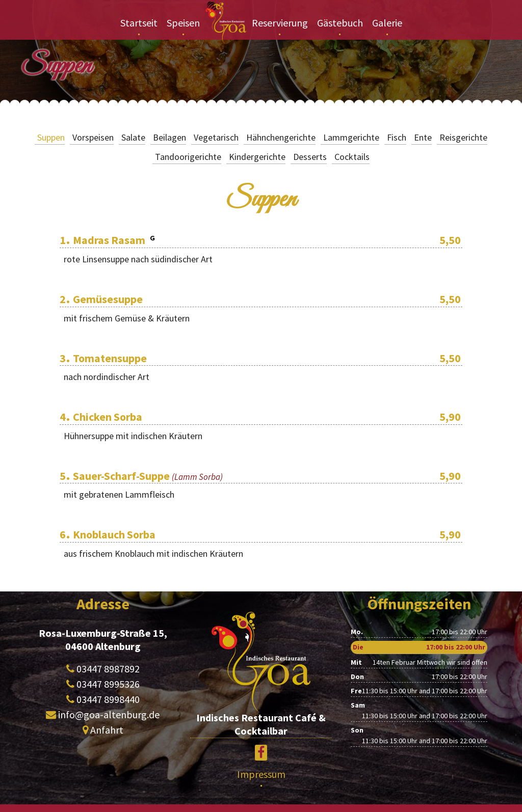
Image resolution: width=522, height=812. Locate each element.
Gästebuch (340, 23)
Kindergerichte (257, 157)
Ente (423, 137)
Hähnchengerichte (281, 137)
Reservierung (280, 23)
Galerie (387, 23)
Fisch (397, 137)
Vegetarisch (216, 137)
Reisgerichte (463, 137)
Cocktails (352, 157)
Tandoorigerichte (188, 157)
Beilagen (169, 137)
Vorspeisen (93, 137)
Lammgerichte (351, 137)
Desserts (310, 157)
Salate (133, 137)
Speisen (183, 23)
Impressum (261, 774)
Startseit (139, 23)
